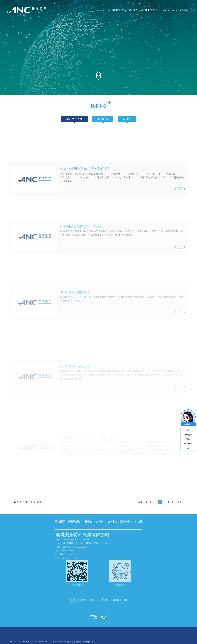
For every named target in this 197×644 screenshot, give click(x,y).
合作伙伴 (138, 10)
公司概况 (172, 10)
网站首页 (102, 10)
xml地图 (138, 519)
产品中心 (127, 10)
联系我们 (184, 10)
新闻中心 (161, 10)
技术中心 (150, 10)
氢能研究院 (114, 10)
